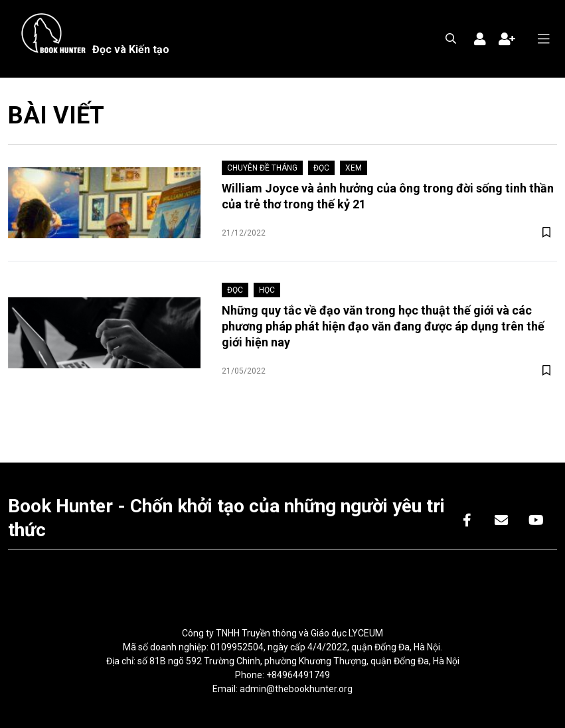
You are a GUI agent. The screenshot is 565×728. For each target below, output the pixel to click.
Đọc (321, 168)
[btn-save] (546, 233)
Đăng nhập (480, 39)
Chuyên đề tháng (262, 168)
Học (267, 290)
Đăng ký (507, 39)
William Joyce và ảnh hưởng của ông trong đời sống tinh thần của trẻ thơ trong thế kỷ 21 (388, 196)
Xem (354, 168)
